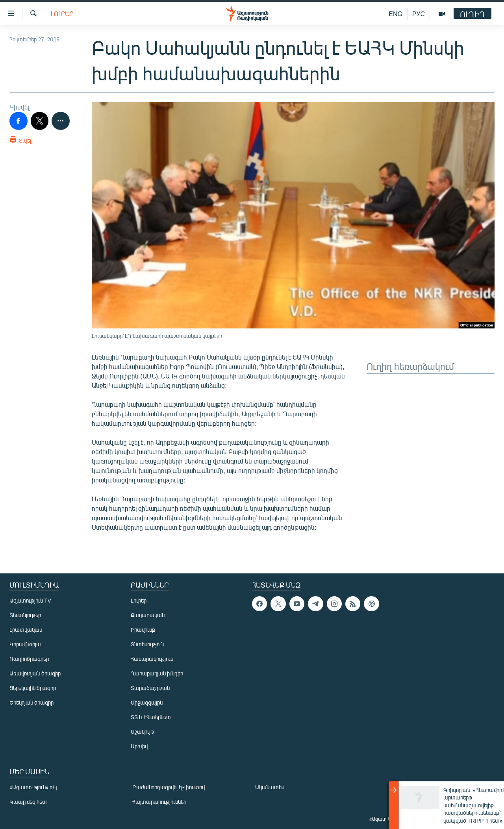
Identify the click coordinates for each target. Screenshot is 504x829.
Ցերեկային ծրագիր (33, 688)
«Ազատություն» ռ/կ (33, 787)
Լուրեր (62, 14)
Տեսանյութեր (25, 615)
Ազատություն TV (30, 600)
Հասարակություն (152, 659)
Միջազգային (147, 702)
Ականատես (270, 787)
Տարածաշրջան (150, 688)
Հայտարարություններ (159, 802)
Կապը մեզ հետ (28, 802)
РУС (419, 14)
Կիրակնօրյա (25, 644)
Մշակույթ (142, 732)
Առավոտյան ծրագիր (35, 673)
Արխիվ (139, 746)
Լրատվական (26, 630)
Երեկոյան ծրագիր (31, 702)
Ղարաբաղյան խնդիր (157, 673)
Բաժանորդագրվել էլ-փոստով (169, 787)
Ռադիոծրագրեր (29, 659)
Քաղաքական (148, 615)
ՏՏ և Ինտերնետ (151, 717)
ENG (396, 14)
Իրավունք (143, 630)
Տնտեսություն (147, 644)
